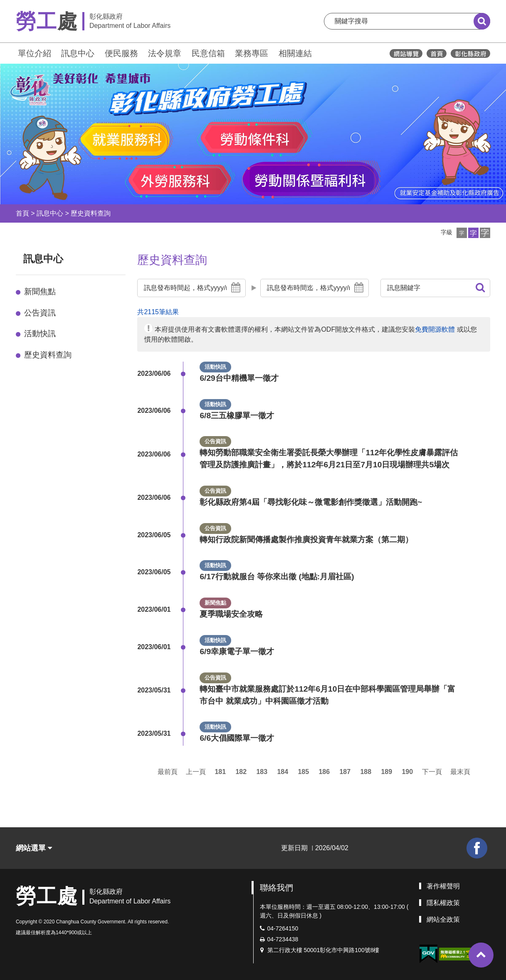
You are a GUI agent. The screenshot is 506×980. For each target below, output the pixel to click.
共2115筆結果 (158, 312)
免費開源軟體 (435, 329)
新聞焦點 (40, 292)
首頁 (22, 213)
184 (283, 772)
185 (303, 772)
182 (241, 772)
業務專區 (252, 53)
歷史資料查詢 (91, 213)
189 (386, 772)
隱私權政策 (443, 903)
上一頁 (196, 772)
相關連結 (295, 53)
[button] (462, 233)
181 (220, 772)
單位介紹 (35, 53)
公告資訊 (40, 313)
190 (407, 772)
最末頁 (460, 772)
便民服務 (121, 53)
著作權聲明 (443, 886)
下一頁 (432, 772)
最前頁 (168, 772)
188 (366, 772)
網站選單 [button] (34, 848)
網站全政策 (443, 919)
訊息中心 (78, 53)
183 (262, 772)
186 (324, 772)
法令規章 (165, 53)
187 (345, 772)
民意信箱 (208, 53)
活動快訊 (40, 334)
